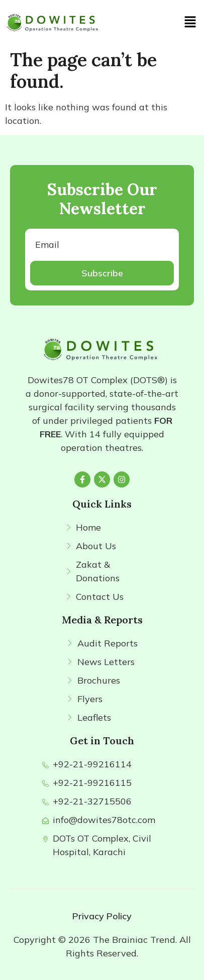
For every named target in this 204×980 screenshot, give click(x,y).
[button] (190, 22)
